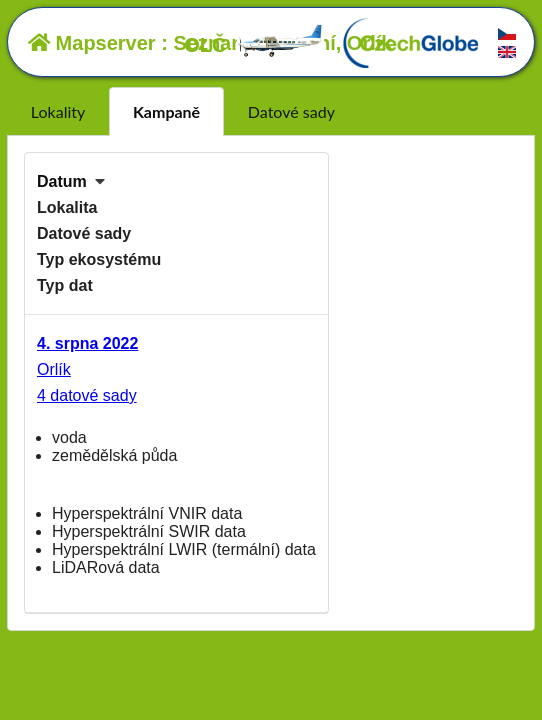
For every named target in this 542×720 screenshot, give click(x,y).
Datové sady (291, 111)
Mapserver (92, 43)
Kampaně (166, 111)
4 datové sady (87, 395)
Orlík (54, 369)
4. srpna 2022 (87, 343)
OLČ (254, 45)
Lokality (58, 111)
